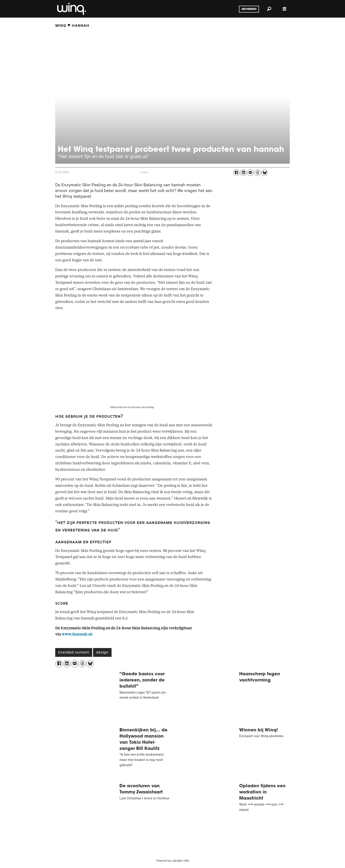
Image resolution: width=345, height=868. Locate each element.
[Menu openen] (284, 9)
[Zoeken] (269, 9)
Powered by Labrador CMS (173, 861)
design (102, 653)
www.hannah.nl (77, 634)
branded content (74, 653)
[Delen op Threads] (257, 173)
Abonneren (249, 9)
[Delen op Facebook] (236, 173)
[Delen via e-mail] (250, 173)
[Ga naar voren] (71, 9)
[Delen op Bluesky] (264, 173)
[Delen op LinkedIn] (243, 173)
